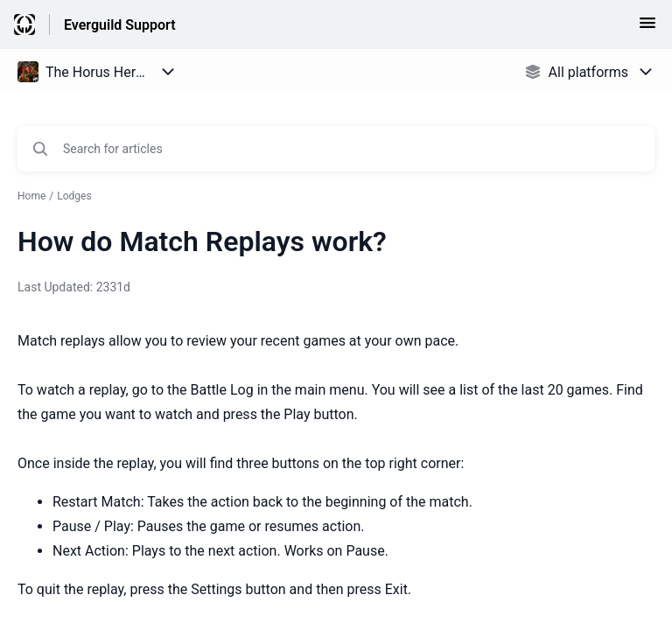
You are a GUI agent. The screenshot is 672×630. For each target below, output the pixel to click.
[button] (647, 28)
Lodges (74, 196)
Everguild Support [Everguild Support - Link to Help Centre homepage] (120, 25)
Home (31, 196)
